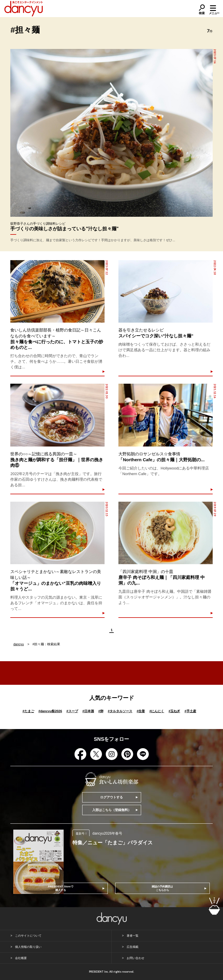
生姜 (141, 711)
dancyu (18, 644)
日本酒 (88, 711)
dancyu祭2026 (50, 711)
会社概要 (21, 958)
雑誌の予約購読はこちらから (162, 888)
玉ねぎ (174, 711)
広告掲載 (133, 947)
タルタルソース (120, 711)
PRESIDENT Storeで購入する (61, 888)
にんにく (157, 711)
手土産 (190, 711)
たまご (28, 711)
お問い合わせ (136, 958)
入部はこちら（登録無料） (112, 810)
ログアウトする (111, 797)
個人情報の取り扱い (28, 947)
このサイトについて (28, 936)
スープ (72, 711)
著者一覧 (133, 936)
